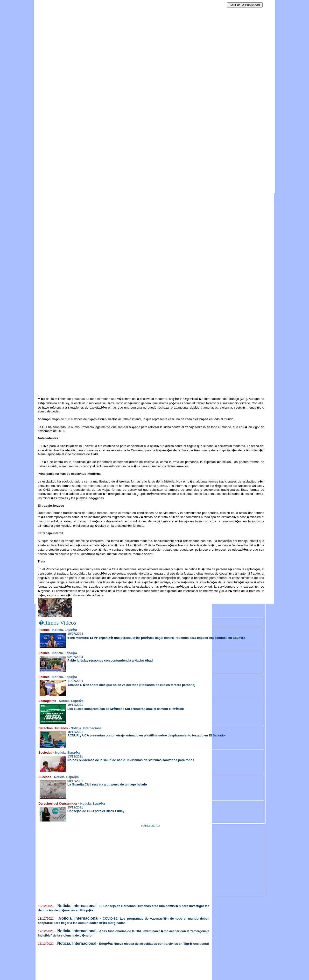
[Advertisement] (81, 72)
